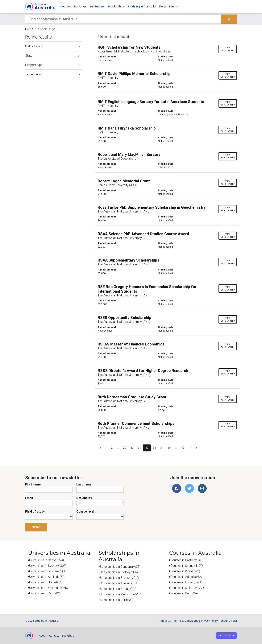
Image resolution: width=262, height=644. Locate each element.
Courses (66, 6)
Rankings (80, 6)
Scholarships (116, 6)
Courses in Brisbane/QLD (187, 571)
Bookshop (68, 636)
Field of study (35, 511)
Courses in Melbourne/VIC (188, 588)
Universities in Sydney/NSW (47, 566)
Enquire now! (229, 621)
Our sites (225, 636)
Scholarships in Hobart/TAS (118, 589)
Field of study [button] (52, 46)
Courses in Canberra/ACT (187, 560)
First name (33, 484)
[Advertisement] (54, 301)
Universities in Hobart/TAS (46, 582)
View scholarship (228, 49)
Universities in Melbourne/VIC (49, 588)
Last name (84, 484)
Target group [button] (52, 74)
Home (29, 29)
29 (125, 448)
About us (165, 621)
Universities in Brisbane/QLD (48, 571)
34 (162, 448)
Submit (36, 527)
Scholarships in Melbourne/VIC (120, 594)
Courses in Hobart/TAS (186, 582)
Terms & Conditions (186, 621)
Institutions (97, 6)
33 (154, 448)
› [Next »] (197, 448)
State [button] (52, 56)
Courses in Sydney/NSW (187, 566)
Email (29, 498)
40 (183, 448)
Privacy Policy (209, 621)
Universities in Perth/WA (45, 593)
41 (190, 448)
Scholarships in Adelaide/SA (119, 583)
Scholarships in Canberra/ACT (120, 567)
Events (173, 6)
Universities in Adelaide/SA (47, 577)
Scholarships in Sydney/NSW (119, 572)
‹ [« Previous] (100, 448)
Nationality (84, 498)
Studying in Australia (142, 6)
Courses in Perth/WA (184, 593)
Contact (54, 636)
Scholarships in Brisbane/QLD (119, 578)
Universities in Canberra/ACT (48, 560)
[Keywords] (123, 19)
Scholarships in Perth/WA (117, 600)
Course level (85, 511)
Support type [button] (52, 65)
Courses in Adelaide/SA (186, 577)
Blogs (162, 6)
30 (132, 448)
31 (139, 448)
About (43, 636)
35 (169, 448)
